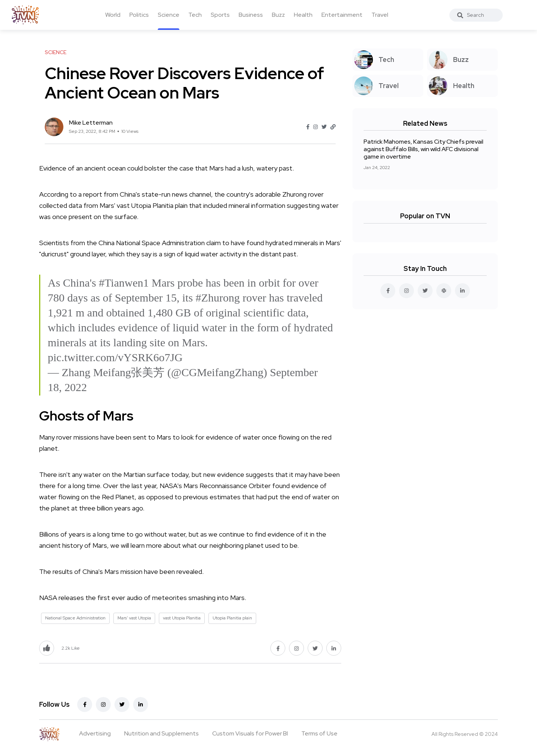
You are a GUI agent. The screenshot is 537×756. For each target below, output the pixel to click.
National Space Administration (75, 618)
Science (169, 15)
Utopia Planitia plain (232, 618)
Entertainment (342, 15)
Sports (220, 15)
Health (303, 15)
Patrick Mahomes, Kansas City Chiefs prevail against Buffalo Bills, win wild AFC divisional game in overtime (423, 149)
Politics (139, 15)
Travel (380, 15)
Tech (195, 15)
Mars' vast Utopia (134, 618)
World (113, 15)
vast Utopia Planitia (182, 618)
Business (251, 15)
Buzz (278, 15)
